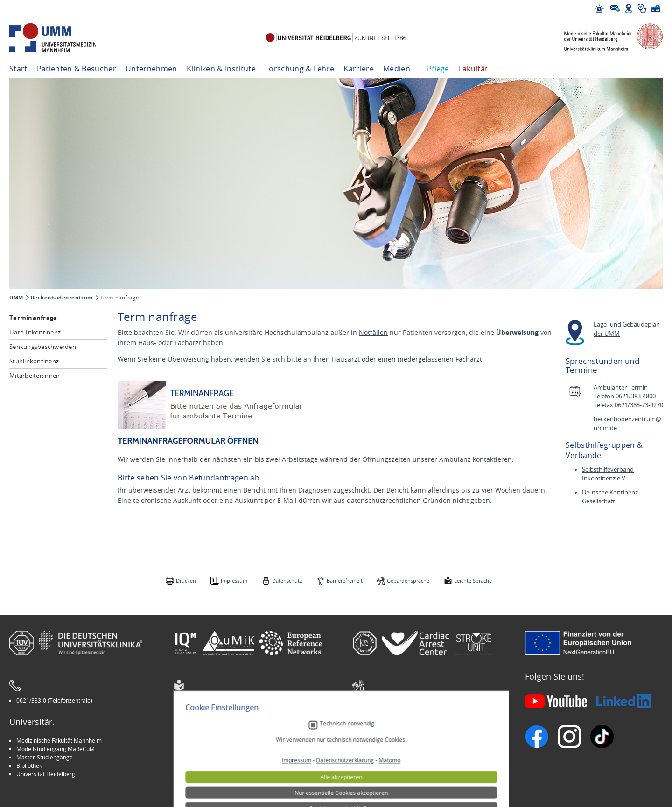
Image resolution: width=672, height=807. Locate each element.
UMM (16, 298)
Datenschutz (287, 581)
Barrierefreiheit (345, 581)
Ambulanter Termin (621, 387)
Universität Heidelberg (46, 774)
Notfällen (373, 332)
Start (18, 69)
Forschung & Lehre (300, 69)
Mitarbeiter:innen (35, 376)
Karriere (359, 69)
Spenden (371, 774)
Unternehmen (151, 69)
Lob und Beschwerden (388, 765)
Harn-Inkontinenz (35, 332)
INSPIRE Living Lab (204, 749)
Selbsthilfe (373, 757)
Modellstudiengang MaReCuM (56, 749)
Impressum (234, 581)
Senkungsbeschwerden (43, 347)
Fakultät (473, 69)
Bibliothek (29, 765)
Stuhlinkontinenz (34, 361)
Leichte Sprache (473, 581)
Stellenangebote (381, 740)
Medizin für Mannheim (210, 765)
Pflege (438, 69)
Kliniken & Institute (221, 69)
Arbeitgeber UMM (204, 740)
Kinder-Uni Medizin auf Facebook (223, 757)
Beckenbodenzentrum (62, 298)
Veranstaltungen (381, 749)
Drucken (186, 581)
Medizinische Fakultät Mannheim (59, 740)
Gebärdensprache (408, 581)
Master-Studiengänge (45, 757)
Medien (397, 69)
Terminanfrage (33, 318)
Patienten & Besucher (77, 69)
